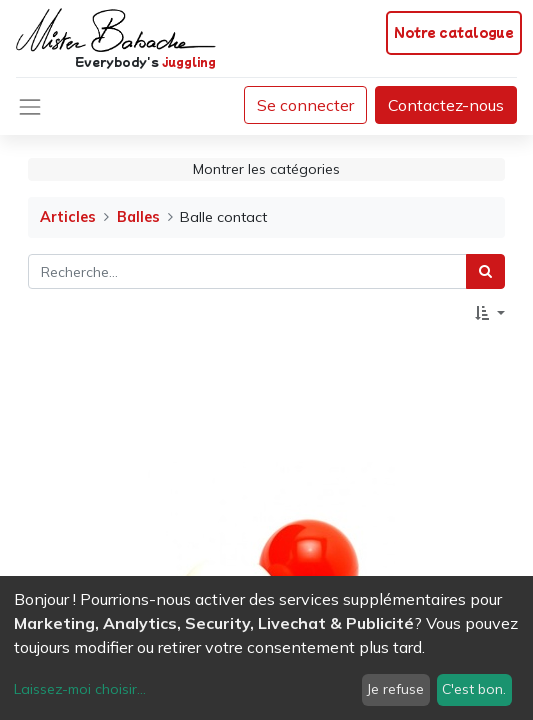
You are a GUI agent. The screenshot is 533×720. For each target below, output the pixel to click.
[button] (490, 313)
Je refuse (395, 689)
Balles (138, 217)
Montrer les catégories (266, 169)
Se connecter (305, 105)
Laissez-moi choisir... (80, 689)
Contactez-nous (446, 105)
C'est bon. (474, 689)
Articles (68, 217)
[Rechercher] (485, 271)
